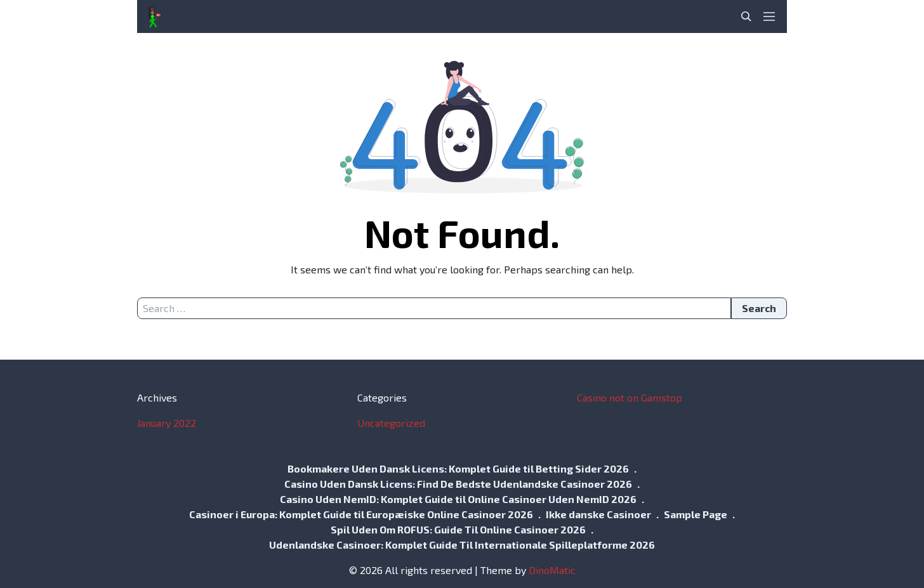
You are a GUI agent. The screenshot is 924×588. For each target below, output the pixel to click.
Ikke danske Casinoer (598, 514)
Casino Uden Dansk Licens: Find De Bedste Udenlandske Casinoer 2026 (458, 484)
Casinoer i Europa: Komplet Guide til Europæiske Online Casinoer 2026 (361, 514)
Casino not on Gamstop (630, 397)
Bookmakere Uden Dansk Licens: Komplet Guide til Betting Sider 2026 (458, 468)
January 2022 (167, 423)
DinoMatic (552, 570)
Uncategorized (391, 423)
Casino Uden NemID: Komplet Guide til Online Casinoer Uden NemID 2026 (458, 499)
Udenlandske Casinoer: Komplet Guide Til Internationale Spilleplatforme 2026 (462, 545)
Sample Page (696, 514)
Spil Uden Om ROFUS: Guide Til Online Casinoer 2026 (458, 529)
